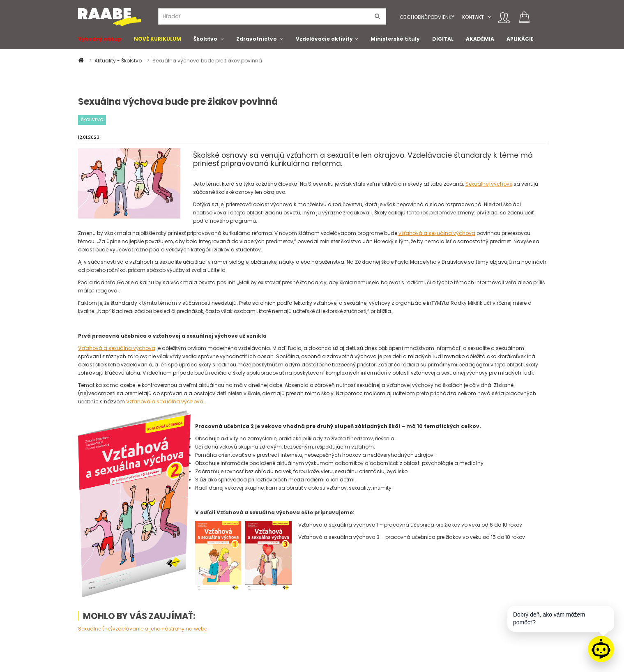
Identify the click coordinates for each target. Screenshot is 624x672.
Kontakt (473, 17)
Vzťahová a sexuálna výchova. (165, 402)
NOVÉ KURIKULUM (158, 39)
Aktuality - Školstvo (119, 61)
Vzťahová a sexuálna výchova (117, 348)
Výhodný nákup (100, 39)
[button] (489, 17)
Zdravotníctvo (257, 39)
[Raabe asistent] (601, 649)
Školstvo (205, 39)
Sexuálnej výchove (489, 184)
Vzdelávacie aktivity (324, 39)
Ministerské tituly (395, 39)
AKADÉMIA (480, 39)
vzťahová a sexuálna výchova (437, 233)
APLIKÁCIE (520, 39)
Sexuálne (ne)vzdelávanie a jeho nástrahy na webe (143, 629)
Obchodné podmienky (427, 17)
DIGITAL (443, 39)
